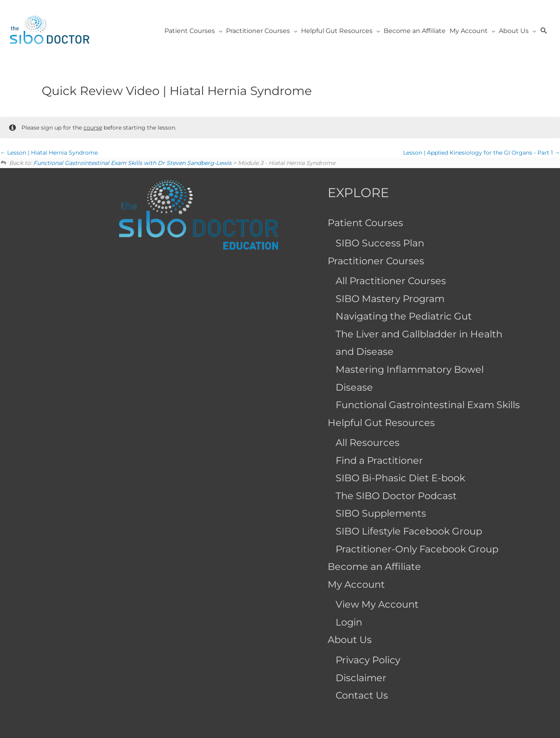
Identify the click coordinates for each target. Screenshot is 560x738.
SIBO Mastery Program (390, 299)
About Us (350, 640)
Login (349, 622)
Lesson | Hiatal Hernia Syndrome (49, 153)
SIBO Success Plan (380, 243)
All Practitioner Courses (391, 281)
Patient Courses (365, 223)
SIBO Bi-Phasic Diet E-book (400, 478)
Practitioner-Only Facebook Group (417, 549)
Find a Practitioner (379, 460)
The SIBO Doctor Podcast (396, 496)
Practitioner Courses (376, 261)
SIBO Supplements (381, 513)
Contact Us (362, 695)
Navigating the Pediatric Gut (404, 316)
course (93, 128)
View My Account (377, 604)
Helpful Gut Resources (381, 423)
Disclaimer (361, 678)
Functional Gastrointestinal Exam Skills (428, 405)
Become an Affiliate (374, 567)
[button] (544, 31)
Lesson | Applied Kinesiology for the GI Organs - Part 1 (482, 153)
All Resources (368, 443)
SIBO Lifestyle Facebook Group (409, 531)
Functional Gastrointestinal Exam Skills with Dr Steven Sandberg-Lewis (132, 163)
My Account (356, 584)
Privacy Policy (368, 660)
